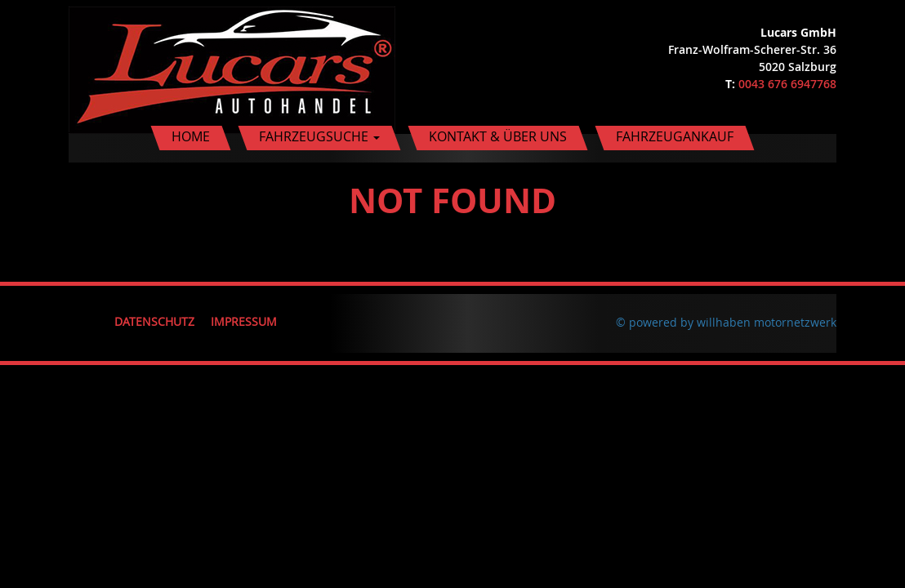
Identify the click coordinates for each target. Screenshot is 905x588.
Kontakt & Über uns (498, 136)
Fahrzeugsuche (319, 136)
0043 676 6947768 (787, 84)
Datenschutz (154, 321)
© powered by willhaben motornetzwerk (726, 322)
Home (191, 136)
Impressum (244, 321)
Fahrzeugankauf (675, 136)
